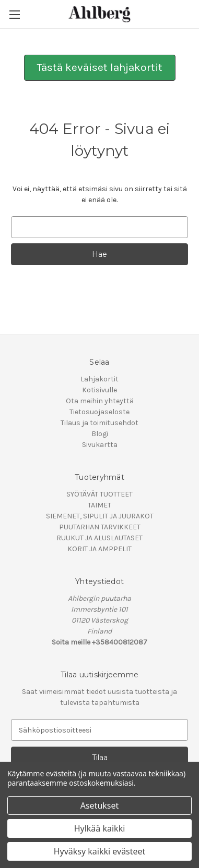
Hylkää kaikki (100, 828)
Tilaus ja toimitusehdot (99, 423)
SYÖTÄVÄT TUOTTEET (99, 494)
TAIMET (99, 505)
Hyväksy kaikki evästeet (100, 851)
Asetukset (100, 805)
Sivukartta (100, 445)
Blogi (100, 434)
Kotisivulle (99, 390)
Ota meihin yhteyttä (100, 401)
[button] (100, 68)
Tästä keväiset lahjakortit (100, 67)
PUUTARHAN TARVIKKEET (100, 527)
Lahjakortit (99, 379)
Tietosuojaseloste (99, 412)
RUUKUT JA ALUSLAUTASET (99, 538)
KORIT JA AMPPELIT (99, 549)
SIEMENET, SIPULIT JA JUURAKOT (100, 516)
